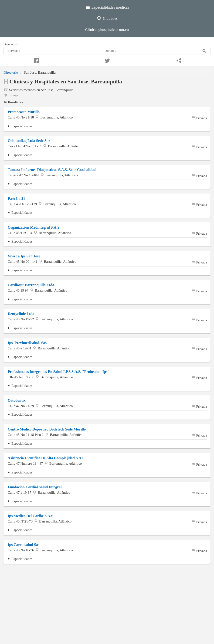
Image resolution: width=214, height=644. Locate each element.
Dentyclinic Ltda (21, 314)
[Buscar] (204, 51)
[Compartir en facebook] (36, 60)
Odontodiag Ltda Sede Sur (29, 141)
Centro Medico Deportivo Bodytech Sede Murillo (47, 429)
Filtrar (11, 96)
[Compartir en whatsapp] (178, 60)
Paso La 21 (16, 199)
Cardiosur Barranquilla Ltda (31, 285)
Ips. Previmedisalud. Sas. (28, 343)
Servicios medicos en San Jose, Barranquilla (38, 89)
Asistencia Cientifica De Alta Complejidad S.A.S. (46, 458)
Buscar (11, 44)
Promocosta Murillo (24, 112)
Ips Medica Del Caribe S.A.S (31, 516)
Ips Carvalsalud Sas (24, 545)
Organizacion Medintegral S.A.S (34, 227)
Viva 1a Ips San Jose (24, 256)
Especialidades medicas (107, 7)
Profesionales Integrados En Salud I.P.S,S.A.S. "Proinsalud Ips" (59, 372)
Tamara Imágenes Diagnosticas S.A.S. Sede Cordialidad (52, 170)
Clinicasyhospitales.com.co (107, 30)
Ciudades (107, 18)
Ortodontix (17, 400)
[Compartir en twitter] (107, 60)
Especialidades (22, 126)
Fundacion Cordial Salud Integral (35, 487)
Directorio (11, 72)
